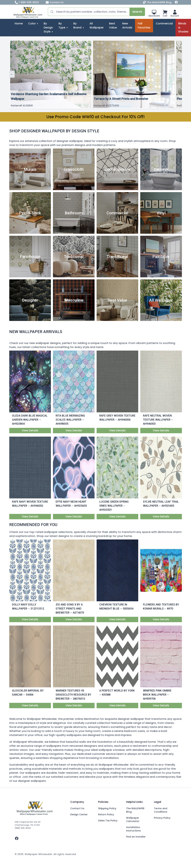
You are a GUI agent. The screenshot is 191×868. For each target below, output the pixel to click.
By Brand (77, 26)
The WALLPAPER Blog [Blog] (158, 2)
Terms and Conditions (161, 810)
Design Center (79, 814)
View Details (30, 430)
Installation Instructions (133, 829)
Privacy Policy (162, 818)
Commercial (164, 23)
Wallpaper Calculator (133, 820)
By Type (62, 26)
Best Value (113, 26)
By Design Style (48, 28)
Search (137, 12)
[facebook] (40, 838)
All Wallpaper (97, 26)
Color (32, 23)
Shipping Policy (107, 808)
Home (19, 23)
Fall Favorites (144, 26)
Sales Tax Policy (108, 821)
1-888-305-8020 (27, 2)
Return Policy (106, 814)
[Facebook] (176, 2)
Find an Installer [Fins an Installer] (136, 837)
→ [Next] (179, 74)
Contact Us (55, 2)
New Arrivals (127, 26)
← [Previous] (12, 74)
